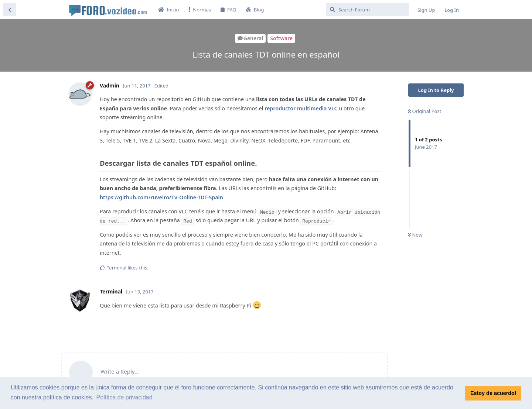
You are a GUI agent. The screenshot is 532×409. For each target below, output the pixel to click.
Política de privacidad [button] (125, 397)
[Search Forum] (367, 10)
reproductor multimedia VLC (301, 108)
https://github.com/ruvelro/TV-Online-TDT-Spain (161, 197)
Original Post (424, 111)
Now (415, 235)
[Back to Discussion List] (10, 10)
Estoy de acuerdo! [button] (493, 393)
